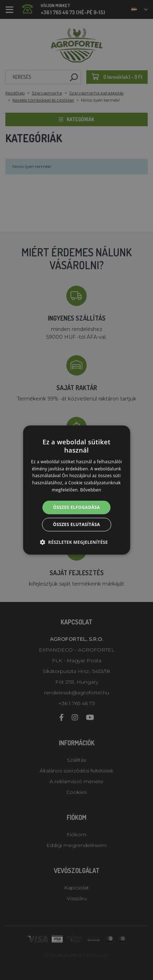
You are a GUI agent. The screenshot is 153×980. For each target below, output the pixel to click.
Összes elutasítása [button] (77, 524)
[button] (77, 542)
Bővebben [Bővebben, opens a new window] (91, 490)
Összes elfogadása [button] (77, 507)
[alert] (76, 490)
